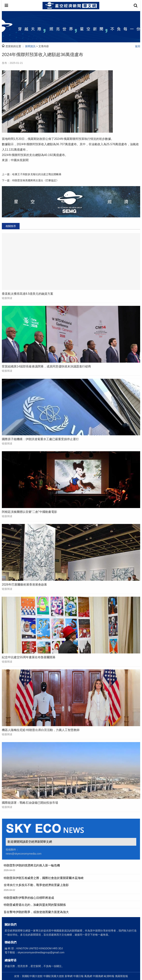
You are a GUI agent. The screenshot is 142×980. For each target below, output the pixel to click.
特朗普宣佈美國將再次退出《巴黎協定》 (35, 180)
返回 (138, 46)
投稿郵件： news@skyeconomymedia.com (24, 852)
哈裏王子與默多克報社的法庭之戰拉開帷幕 (37, 174)
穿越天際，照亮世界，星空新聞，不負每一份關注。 (34, 966)
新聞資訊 (30, 46)
